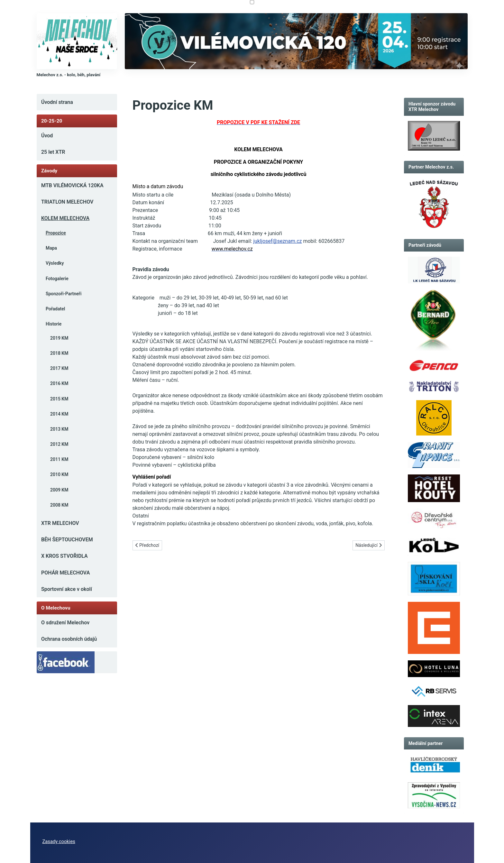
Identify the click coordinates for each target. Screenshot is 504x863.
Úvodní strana (57, 102)
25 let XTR (53, 152)
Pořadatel (55, 309)
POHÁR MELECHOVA (65, 573)
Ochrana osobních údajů (69, 639)
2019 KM (59, 338)
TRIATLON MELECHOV (67, 202)
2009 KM (59, 490)
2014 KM (59, 414)
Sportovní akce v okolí (67, 589)
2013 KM (59, 429)
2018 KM (59, 353)
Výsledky (55, 263)
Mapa (51, 248)
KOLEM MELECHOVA (65, 218)
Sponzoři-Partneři (64, 294)
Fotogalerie (57, 279)
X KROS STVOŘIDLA (64, 556)
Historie (54, 324)
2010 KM (59, 474)
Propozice (56, 233)
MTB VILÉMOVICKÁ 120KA (72, 185)
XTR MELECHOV (60, 523)
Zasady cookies (59, 841)
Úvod (47, 136)
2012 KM (59, 444)
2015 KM (59, 399)
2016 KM (59, 383)
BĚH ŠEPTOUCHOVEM (67, 540)
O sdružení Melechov (65, 623)
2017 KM (59, 368)
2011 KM (59, 459)
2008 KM (59, 505)
